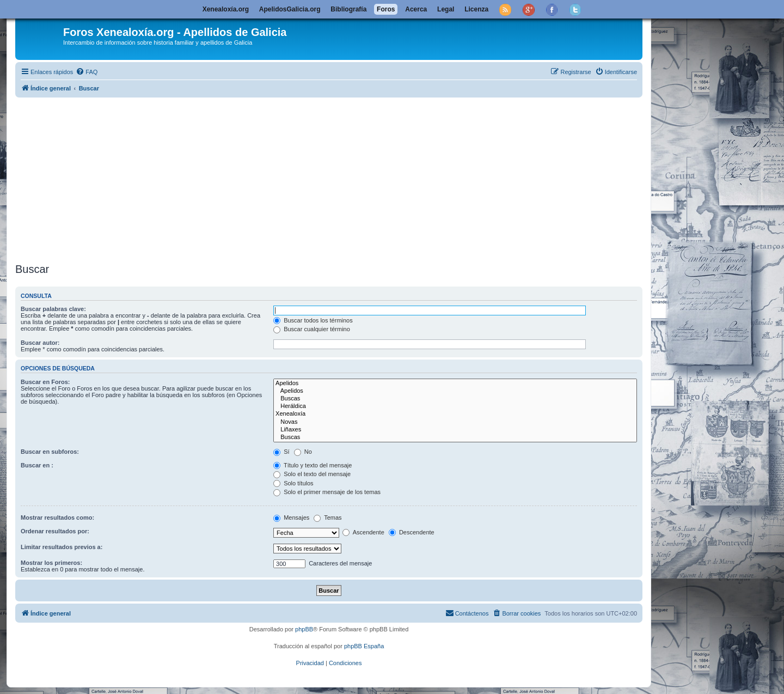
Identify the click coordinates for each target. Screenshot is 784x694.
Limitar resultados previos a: (62, 547)
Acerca (416, 9)
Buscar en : (37, 465)
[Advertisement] (329, 178)
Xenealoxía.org (226, 9)
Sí (281, 452)
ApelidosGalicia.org (290, 9)
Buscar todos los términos (313, 320)
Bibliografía (348, 9)
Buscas (455, 399)
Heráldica (455, 406)
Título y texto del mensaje (313, 465)
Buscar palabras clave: (53, 309)
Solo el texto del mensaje (312, 474)
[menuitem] (87, 72)
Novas (455, 422)
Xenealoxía (455, 414)
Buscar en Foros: (45, 382)
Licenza (476, 9)
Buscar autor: (40, 343)
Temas (327, 518)
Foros (386, 9)
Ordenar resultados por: (55, 531)
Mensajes (291, 518)
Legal (446, 9)
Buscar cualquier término (312, 329)
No (303, 452)
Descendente (412, 532)
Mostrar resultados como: (57, 518)
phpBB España (364, 646)
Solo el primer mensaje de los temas (327, 492)
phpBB (304, 629)
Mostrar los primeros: (51, 563)
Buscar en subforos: (50, 452)
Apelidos (455, 383)
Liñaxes (455, 430)
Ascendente (363, 532)
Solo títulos (293, 483)
